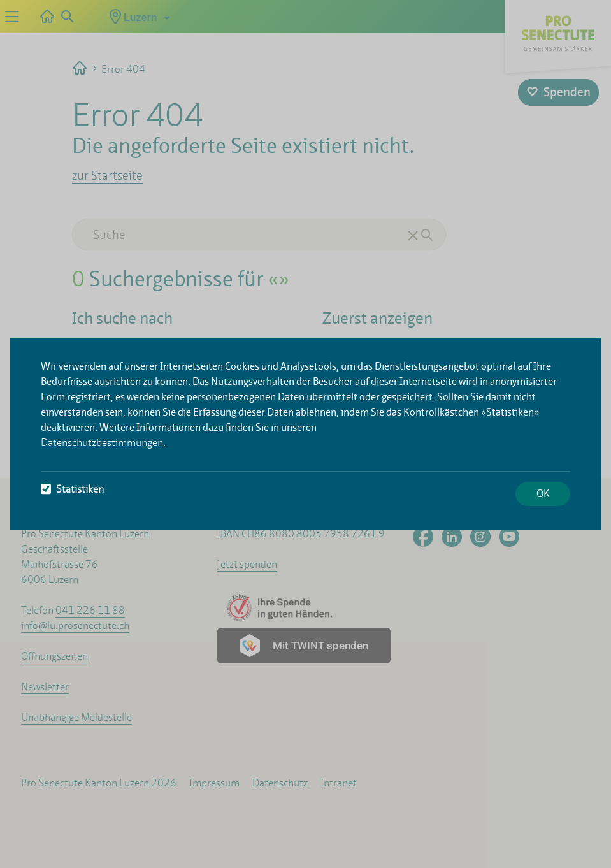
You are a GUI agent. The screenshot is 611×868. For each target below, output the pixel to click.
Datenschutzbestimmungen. (103, 443)
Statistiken (72, 489)
